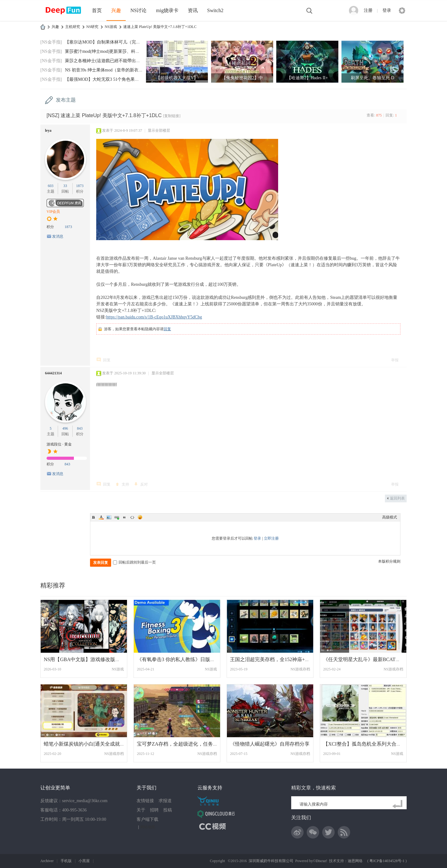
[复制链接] (172, 116)
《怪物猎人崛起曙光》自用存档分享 (270, 744)
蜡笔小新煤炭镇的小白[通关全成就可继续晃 (92, 744)
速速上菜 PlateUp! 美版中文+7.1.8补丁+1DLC (160, 27)
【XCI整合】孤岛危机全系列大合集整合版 (370, 744)
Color (101, 517)
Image (109, 517)
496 (65, 428)
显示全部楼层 (159, 130)
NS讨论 (138, 10)
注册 (368, 10)
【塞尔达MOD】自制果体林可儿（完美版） (107, 42)
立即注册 (271, 538)
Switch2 (215, 10)
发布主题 (66, 100)
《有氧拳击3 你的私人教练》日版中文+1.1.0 (185, 659)
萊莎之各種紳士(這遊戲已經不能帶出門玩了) (108, 61)
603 (51, 186)
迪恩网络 (355, 861)
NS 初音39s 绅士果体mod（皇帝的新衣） (104, 70)
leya (48, 130)
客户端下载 (147, 819)
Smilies (140, 517)
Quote (124, 517)
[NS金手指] (51, 42)
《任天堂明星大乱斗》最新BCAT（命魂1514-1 (374, 659)
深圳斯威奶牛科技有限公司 (271, 861)
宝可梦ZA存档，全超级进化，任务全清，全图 (187, 744)
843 (80, 428)
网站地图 (148, 827)
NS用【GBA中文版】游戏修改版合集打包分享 (94, 659)
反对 (144, 484)
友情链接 (145, 801)
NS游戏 (111, 27)
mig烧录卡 (167, 10)
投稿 (168, 810)
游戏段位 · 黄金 (59, 444)
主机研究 (73, 27)
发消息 (58, 236)
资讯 (193, 10)
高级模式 (390, 517)
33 (65, 186)
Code (132, 517)
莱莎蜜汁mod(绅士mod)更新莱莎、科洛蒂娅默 (109, 51)
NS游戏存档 (300, 669)
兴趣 (116, 10)
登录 (387, 10)
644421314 (53, 373)
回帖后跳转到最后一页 (134, 562)
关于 (141, 810)
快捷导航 (402, 11)
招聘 (154, 810)
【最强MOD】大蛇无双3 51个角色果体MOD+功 (111, 79)
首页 (97, 10)
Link (117, 517)
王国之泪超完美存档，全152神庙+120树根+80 (280, 659)
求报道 (165, 801)
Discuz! (321, 861)
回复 (167, 329)
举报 (395, 360)
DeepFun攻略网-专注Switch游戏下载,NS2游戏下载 (43, 27)
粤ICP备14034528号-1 (387, 861)
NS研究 (92, 27)
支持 (125, 484)
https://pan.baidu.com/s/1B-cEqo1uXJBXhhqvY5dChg (154, 317)
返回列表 (397, 498)
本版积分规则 (389, 561)
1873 (80, 186)
